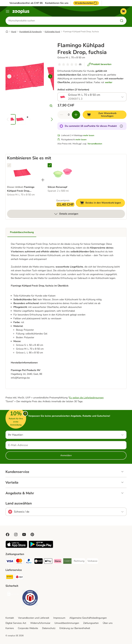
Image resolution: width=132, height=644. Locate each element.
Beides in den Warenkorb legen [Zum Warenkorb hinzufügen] (102, 203)
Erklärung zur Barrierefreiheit (75, 628)
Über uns (108, 623)
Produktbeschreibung (22, 232)
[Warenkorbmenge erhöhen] (76, 115)
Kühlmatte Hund (52, 32)
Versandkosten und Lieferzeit (34, 618)
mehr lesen (89, 136)
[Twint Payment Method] (38, 562)
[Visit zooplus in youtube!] (24, 534)
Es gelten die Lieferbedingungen (86, 398)
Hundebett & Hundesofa (30, 32)
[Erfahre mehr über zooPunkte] (121, 126)
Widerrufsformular (40, 623)
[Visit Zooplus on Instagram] (16, 534)
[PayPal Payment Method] (29, 562)
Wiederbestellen (86, 3)
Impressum (59, 618)
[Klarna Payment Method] (58, 562)
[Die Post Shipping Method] (10, 578)
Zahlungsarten (91, 623)
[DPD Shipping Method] (19, 578)
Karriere (10, 628)
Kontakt (10, 618)
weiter (109, 82)
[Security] (13, 594)
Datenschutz (49, 628)
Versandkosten (95, 144)
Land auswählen (19, 503)
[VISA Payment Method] (10, 562)
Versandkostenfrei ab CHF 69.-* (27, 3)
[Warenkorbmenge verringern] (62, 115)
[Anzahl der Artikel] (69, 115)
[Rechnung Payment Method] (79, 561)
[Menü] (8, 11)
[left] (9, 76)
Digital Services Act (16, 623)
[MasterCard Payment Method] (19, 562)
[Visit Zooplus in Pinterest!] (32, 534)
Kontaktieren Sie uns (57, 3)
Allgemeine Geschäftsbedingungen (88, 618)
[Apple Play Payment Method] (48, 562)
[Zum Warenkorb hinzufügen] (105, 115)
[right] (50, 76)
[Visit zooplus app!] (16, 547)
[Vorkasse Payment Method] (92, 561)
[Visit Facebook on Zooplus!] (8, 534)
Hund (14, 32)
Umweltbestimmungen (67, 623)
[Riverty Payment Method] (67, 562)
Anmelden (66, 455)
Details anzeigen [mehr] (66, 214)
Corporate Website (28, 628)
